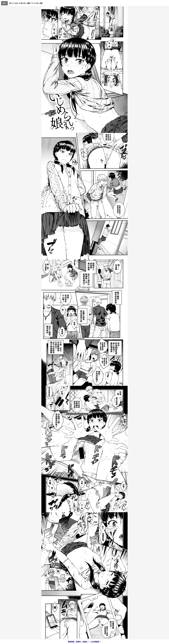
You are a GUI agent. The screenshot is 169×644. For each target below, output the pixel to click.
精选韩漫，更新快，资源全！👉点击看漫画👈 (84, 642)
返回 (4, 3)
